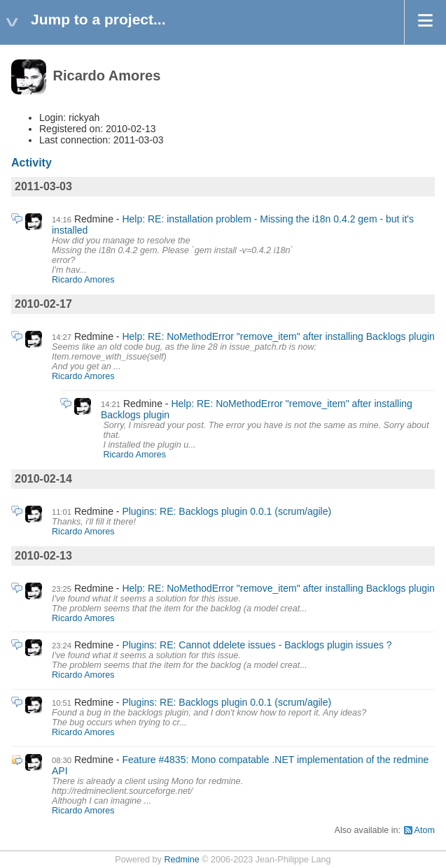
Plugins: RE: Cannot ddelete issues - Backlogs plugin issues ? (257, 645)
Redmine (181, 860)
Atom (425, 830)
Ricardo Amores (83, 280)
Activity (32, 163)
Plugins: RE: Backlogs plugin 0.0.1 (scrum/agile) (227, 511)
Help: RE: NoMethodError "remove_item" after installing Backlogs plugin (278, 336)
